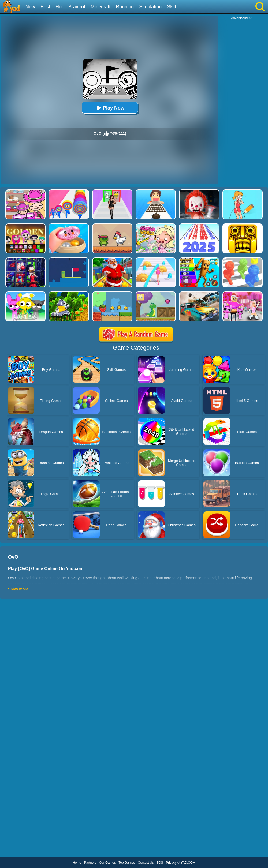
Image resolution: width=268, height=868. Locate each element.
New (30, 7)
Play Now (110, 108)
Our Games (107, 863)
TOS (160, 863)
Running (125, 7)
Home (77, 863)
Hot (59, 7)
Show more (18, 589)
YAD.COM (188, 863)
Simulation (150, 7)
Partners (90, 863)
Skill (171, 7)
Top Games (127, 863)
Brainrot (77, 7)
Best (45, 7)
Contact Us (146, 863)
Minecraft (100, 7)
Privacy (171, 863)
